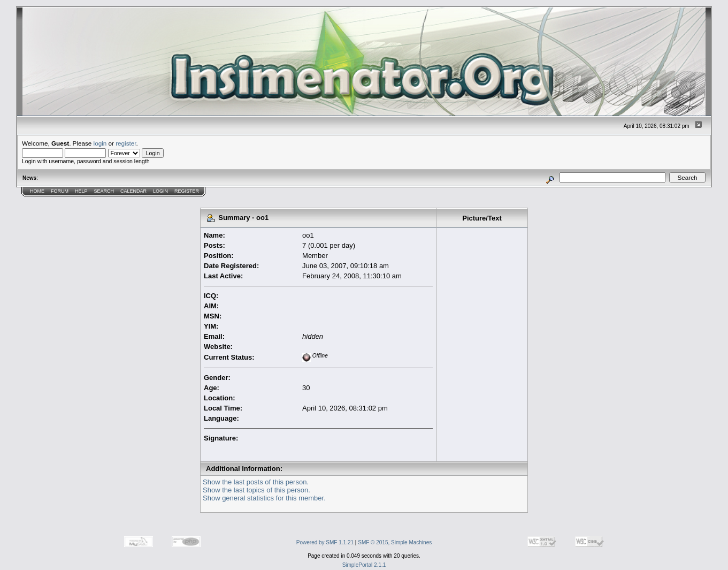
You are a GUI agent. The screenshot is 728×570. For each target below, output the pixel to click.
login (100, 143)
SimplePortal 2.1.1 (364, 565)
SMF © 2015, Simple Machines (395, 542)
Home (37, 191)
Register (187, 191)
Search (104, 191)
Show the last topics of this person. (256, 490)
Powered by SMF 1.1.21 (325, 542)
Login (160, 191)
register (126, 143)
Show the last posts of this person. (256, 482)
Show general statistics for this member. (264, 498)
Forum (60, 191)
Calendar (133, 191)
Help (81, 191)
